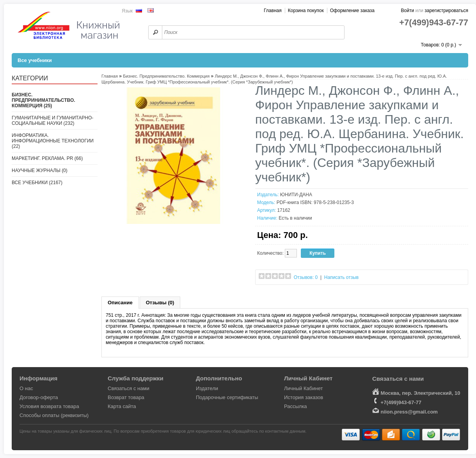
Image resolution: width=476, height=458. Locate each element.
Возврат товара (126, 397)
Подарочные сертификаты (227, 397)
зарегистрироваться (446, 11)
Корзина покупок (306, 11)
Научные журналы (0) (40, 170)
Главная (273, 11)
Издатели (207, 388)
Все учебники (35, 60)
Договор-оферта (39, 397)
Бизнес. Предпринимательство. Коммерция (166, 76)
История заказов (304, 397)
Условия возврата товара (49, 406)
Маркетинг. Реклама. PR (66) (47, 158)
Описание (120, 303)
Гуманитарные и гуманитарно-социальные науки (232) (52, 121)
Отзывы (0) (160, 303)
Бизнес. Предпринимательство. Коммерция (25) (44, 100)
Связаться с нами (129, 388)
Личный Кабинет (303, 388)
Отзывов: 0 (306, 277)
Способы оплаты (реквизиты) (54, 415)
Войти (408, 11)
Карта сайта (122, 406)
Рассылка (296, 406)
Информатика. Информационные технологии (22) (53, 141)
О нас (26, 388)
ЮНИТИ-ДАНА (296, 195)
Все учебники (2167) (37, 183)
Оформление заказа (352, 11)
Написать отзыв (341, 277)
